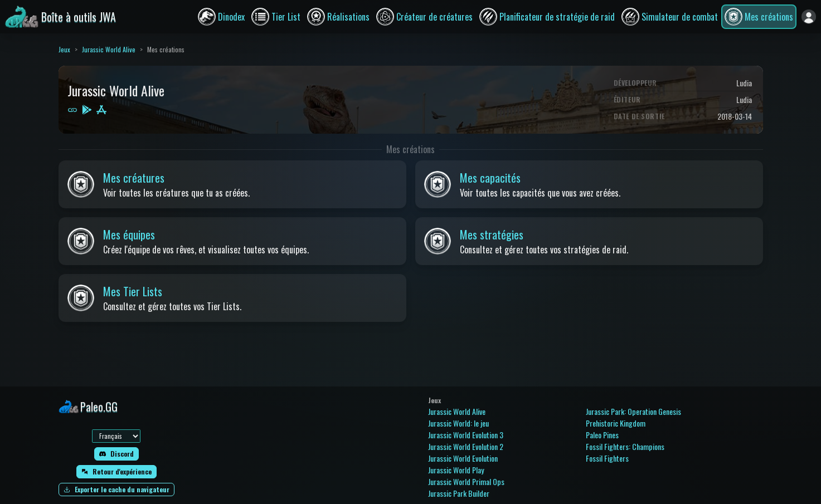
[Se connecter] (809, 17)
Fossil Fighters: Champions (625, 446)
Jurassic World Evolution (463, 458)
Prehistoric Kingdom (616, 423)
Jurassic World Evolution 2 (466, 446)
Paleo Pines (602, 435)
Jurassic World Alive (109, 49)
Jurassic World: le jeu (458, 423)
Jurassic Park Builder (459, 493)
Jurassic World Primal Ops (466, 481)
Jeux (64, 49)
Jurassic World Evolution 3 (466, 435)
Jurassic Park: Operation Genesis (633, 411)
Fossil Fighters (607, 458)
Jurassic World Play (456, 470)
